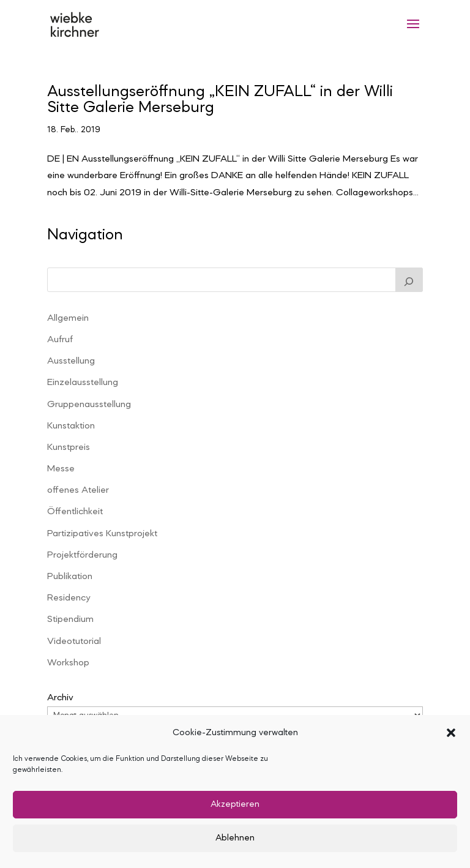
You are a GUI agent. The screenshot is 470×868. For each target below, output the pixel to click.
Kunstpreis (69, 447)
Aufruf (60, 340)
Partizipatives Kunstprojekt (102, 534)
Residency (69, 598)
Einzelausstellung (83, 383)
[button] (451, 733)
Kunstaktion (71, 426)
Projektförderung (82, 555)
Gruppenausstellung (89, 405)
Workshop (68, 663)
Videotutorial (74, 642)
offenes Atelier (78, 490)
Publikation (70, 577)
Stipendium (70, 619)
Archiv (60, 698)
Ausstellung (71, 361)
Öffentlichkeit (75, 512)
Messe (61, 469)
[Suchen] (409, 280)
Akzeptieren (235, 805)
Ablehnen (235, 838)
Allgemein (68, 318)
